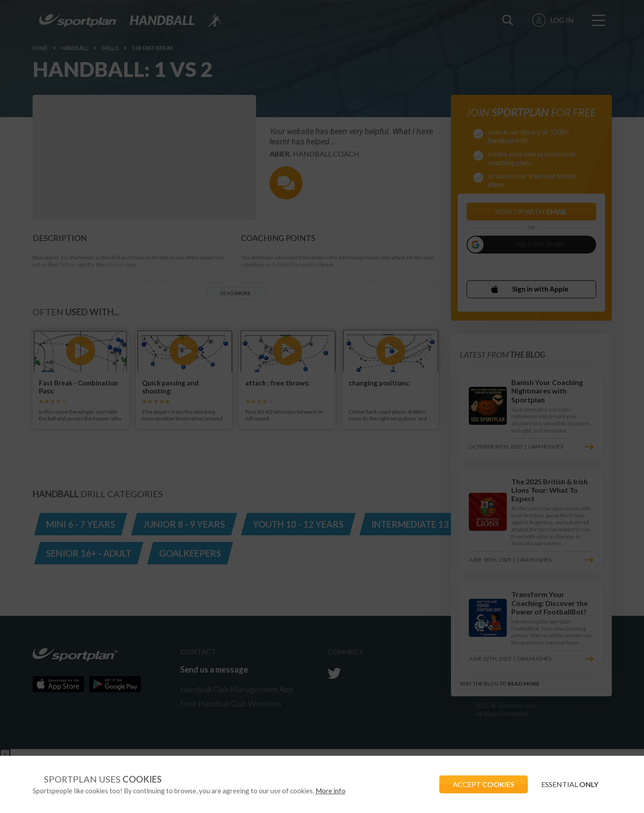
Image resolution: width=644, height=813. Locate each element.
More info (330, 791)
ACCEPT (484, 784)
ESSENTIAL (570, 784)
